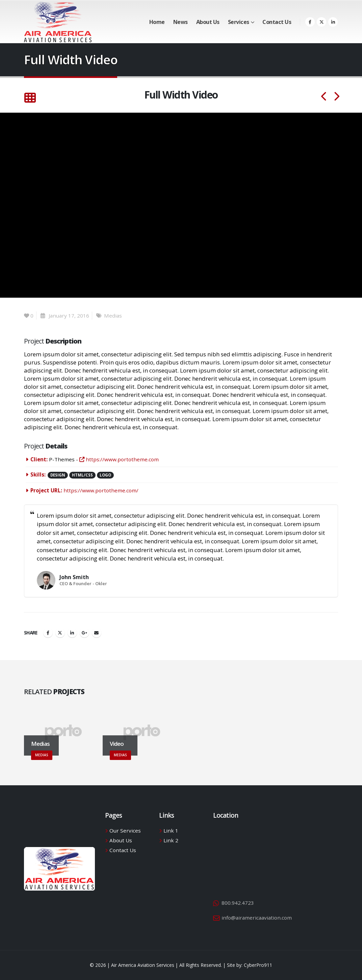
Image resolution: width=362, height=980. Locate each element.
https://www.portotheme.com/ (101, 490)
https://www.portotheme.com (119, 459)
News (180, 22)
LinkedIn (72, 633)
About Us (208, 22)
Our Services (125, 831)
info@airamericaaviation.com (257, 918)
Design (58, 475)
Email (97, 633)
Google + (84, 633)
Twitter (60, 633)
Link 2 (171, 840)
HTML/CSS (82, 475)
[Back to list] (30, 98)
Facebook (48, 633)
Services (239, 22)
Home (157, 22)
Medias (113, 316)
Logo (105, 475)
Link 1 (171, 831)
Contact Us (277, 22)
